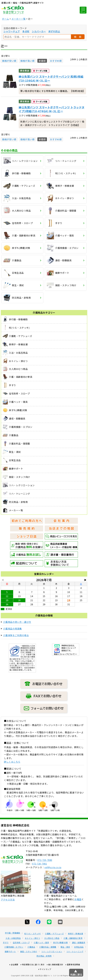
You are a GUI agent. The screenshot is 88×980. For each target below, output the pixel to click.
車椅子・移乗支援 (75, 945)
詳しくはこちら (12, 762)
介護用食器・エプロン (14, 958)
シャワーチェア (12, 31)
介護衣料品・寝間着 (48, 958)
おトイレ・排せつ (32, 949)
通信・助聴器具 (79, 954)
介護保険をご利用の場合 (16, 635)
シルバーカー (39, 31)
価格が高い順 (27, 61)
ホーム (6, 19)
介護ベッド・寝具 (41, 954)
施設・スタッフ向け (29, 963)
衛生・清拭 (65, 958)
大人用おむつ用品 (52, 949)
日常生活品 (79, 958)
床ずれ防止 (54, 31)
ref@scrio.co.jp (53, 878)
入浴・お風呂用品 (13, 949)
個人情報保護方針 (56, 976)
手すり (6, 954)
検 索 (78, 37)
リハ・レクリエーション (52, 963)
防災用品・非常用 (44, 967)
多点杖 (26, 31)
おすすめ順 (56, 61)
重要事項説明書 (74, 976)
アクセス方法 (8, 911)
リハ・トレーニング (75, 963)
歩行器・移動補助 (13, 944)
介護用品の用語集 (13, 629)
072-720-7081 (40, 875)
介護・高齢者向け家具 (73, 949)
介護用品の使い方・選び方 (17, 622)
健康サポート (10, 963)
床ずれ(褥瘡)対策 (60, 954)
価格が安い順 (9, 61)
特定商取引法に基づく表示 (33, 976)
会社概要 (14, 976)
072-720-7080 (45, 871)
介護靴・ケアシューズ (54, 945)
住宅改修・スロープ (21, 954)
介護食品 (31, 958)
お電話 (78, 910)
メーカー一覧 (18, 19)
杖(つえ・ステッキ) (33, 945)
